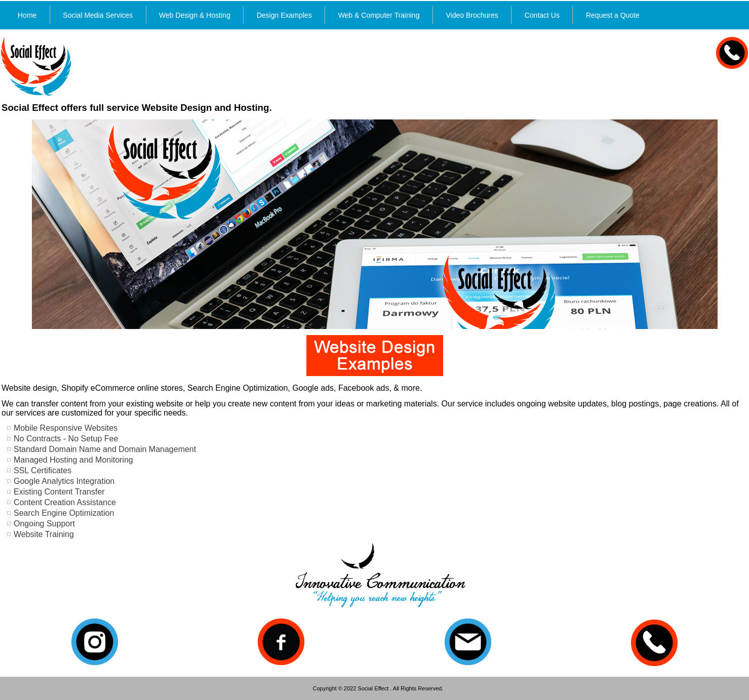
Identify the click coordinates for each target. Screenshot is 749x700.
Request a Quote (613, 15)
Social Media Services (98, 15)
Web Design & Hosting (195, 15)
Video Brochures (472, 15)
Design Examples (284, 15)
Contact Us (542, 15)
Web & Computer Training (379, 15)
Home (27, 15)
